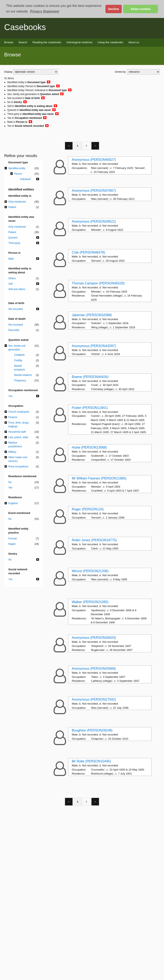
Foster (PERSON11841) (90, 408)
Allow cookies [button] (141, 9)
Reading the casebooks (47, 42)
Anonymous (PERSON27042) (94, 699)
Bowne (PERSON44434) (90, 377)
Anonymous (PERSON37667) (94, 191)
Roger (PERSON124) (88, 509)
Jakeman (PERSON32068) (92, 315)
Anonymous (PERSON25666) (94, 669)
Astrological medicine (79, 42)
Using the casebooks (110, 42)
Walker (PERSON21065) (90, 602)
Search (23, 42)
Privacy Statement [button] (45, 11)
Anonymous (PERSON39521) (94, 221)
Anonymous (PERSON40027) (94, 160)
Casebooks (25, 27)
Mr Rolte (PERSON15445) (91, 761)
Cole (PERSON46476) (88, 252)
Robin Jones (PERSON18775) (94, 540)
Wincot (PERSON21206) (90, 571)
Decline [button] (113, 9)
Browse (9, 42)
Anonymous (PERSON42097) (94, 346)
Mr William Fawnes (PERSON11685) (99, 478)
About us (134, 42)
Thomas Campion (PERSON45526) (98, 283)
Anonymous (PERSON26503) (94, 638)
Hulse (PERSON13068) (89, 447)
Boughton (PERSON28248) (92, 730)
